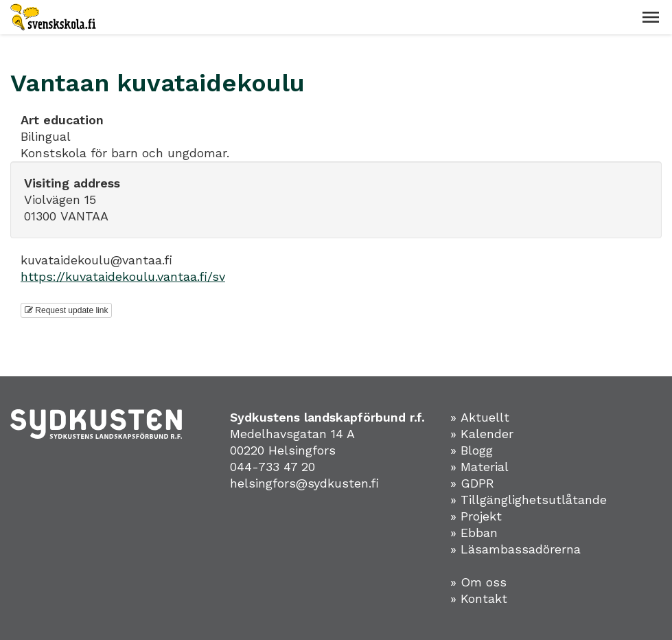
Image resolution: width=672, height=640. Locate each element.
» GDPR (472, 483)
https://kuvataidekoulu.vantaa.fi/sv (123, 276)
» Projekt (476, 516)
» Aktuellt (480, 417)
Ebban (479, 533)
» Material (479, 467)
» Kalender (482, 434)
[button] (651, 17)
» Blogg (472, 450)
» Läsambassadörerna (515, 549)
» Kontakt (479, 598)
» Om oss (478, 582)
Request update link (66, 310)
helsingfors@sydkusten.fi (304, 483)
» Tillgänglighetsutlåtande (529, 500)
